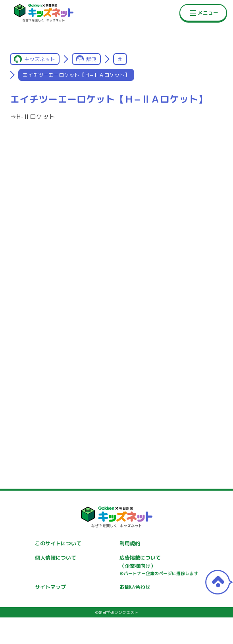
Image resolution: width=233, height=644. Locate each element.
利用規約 (130, 543)
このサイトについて (58, 543)
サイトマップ (50, 587)
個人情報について (56, 558)
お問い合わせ (135, 587)
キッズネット (40, 59)
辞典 (91, 59)
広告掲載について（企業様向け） (159, 566)
